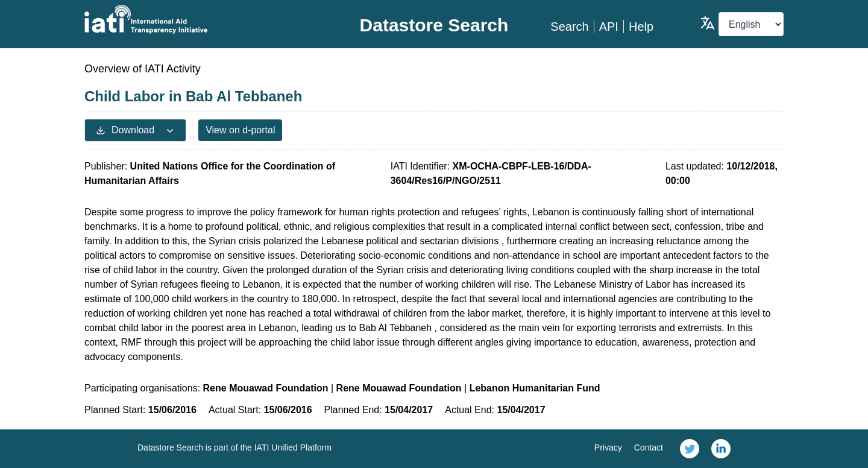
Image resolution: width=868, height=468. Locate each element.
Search (569, 27)
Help (641, 27)
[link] (690, 449)
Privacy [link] (608, 447)
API (609, 27)
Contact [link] (649, 447)
